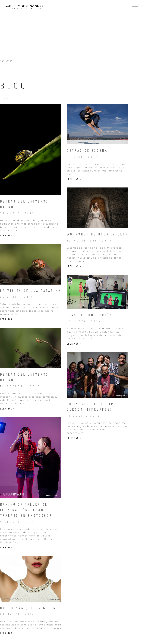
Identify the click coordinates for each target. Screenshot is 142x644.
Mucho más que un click (28, 581)
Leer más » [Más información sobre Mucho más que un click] (8, 606)
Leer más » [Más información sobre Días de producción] (74, 317)
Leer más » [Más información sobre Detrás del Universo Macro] (8, 208)
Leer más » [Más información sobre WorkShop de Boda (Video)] (74, 239)
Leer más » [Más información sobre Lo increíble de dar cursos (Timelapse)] (74, 411)
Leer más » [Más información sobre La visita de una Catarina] (8, 292)
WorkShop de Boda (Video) (97, 207)
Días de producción (90, 288)
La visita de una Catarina (31, 263)
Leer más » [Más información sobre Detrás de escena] (74, 152)
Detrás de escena (87, 123)
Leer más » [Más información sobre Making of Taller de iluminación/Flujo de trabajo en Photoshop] (8, 520)
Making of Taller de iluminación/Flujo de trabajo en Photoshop (26, 483)
